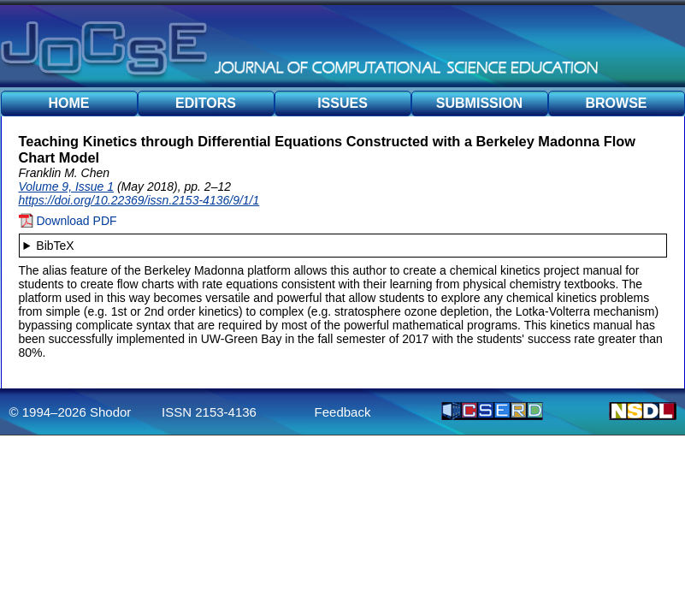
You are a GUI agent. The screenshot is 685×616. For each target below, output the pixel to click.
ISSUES (342, 103)
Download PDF (68, 221)
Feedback (343, 412)
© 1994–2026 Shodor (71, 412)
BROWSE (617, 103)
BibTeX (55, 246)
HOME (69, 103)
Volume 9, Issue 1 (67, 187)
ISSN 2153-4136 (209, 412)
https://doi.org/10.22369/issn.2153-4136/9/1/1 (139, 200)
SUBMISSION (479, 103)
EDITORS (206, 103)
